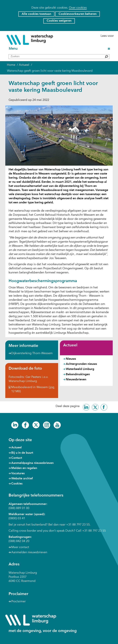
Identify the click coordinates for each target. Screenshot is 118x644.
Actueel (70, 345)
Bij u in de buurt (22, 453)
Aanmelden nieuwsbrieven (29, 552)
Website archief (22, 479)
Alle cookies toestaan (36, 14)
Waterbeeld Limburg (80, 369)
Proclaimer (18, 601)
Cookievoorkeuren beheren (78, 14)
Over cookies (78, 8)
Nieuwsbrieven (76, 380)
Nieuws (71, 359)
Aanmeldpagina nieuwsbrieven (32, 463)
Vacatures (18, 473)
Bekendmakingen (78, 374)
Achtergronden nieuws (81, 364)
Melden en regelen (24, 468)
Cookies (17, 484)
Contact (17, 458)
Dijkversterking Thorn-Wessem (32, 353)
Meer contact (20, 547)
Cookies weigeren (59, 21)
